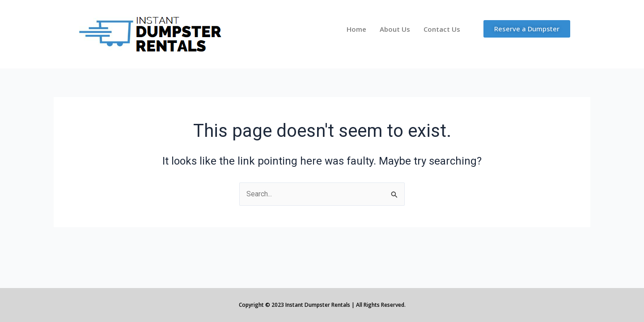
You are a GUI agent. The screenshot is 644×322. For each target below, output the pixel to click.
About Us (395, 29)
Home (356, 29)
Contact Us (442, 29)
